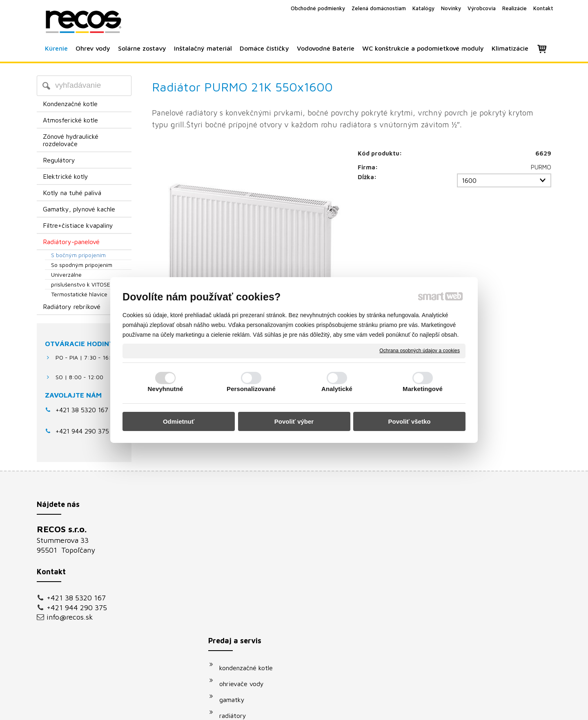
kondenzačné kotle (250, 531)
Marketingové (423, 389)
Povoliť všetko (410, 421)
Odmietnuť (179, 421)
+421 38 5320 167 (82, 410)
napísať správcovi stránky (285, 708)
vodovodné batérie (251, 611)
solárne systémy (247, 595)
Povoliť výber (294, 421)
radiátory (237, 579)
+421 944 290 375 (77, 608)
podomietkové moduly (256, 627)
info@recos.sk (70, 617)
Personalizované (251, 389)
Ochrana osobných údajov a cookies (420, 351)
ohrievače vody (246, 547)
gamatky (236, 563)
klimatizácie (241, 643)
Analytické (337, 389)
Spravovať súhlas (432, 708)
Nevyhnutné (166, 389)
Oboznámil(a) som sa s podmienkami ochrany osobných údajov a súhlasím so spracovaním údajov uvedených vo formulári (472, 627)
